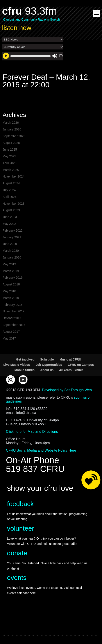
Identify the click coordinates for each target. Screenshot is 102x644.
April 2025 (10, 163)
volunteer (21, 528)
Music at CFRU (70, 359)
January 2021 (12, 237)
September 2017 (14, 325)
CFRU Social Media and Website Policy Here (41, 450)
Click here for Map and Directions (32, 432)
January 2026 (12, 129)
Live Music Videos (17, 365)
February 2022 (13, 231)
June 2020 (10, 244)
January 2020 (12, 257)
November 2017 (14, 311)
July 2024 (9, 190)
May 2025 (9, 156)
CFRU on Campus (81, 365)
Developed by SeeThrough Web (67, 390)
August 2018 (11, 284)
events (17, 578)
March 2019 (11, 271)
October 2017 (12, 318)
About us (47, 370)
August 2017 (11, 332)
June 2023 (10, 217)
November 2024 (14, 176)
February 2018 (13, 305)
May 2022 (9, 224)
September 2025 (14, 136)
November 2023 (14, 204)
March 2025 (11, 170)
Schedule (47, 359)
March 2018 (11, 298)
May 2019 (9, 264)
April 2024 (10, 197)
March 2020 (11, 251)
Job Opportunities (49, 365)
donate (17, 553)
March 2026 (11, 123)
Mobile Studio (25, 370)
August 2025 (11, 143)
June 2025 (10, 150)
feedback (20, 504)
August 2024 (11, 183)
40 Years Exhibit (71, 370)
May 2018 (9, 291)
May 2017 (9, 338)
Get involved (25, 359)
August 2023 (11, 210)
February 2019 (13, 278)
